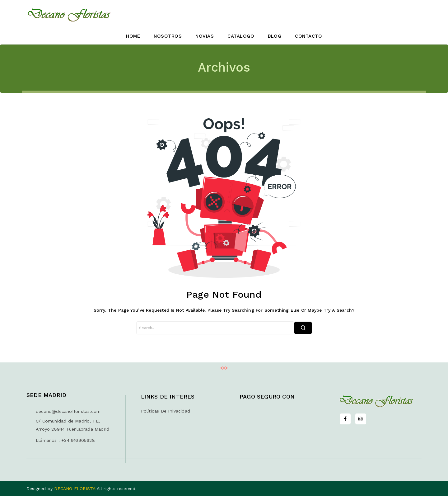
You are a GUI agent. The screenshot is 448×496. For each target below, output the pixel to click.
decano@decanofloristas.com (68, 411)
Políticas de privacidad (166, 411)
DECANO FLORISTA (75, 489)
